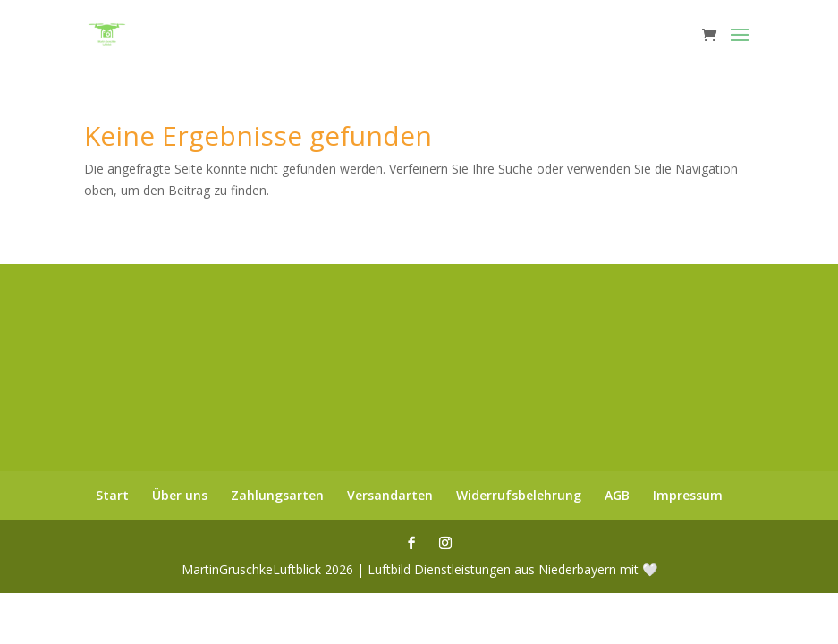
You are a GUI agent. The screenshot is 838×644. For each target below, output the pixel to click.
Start (112, 495)
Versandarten (390, 495)
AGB (617, 495)
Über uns (180, 495)
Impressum (688, 495)
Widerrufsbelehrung (519, 495)
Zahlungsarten (277, 495)
